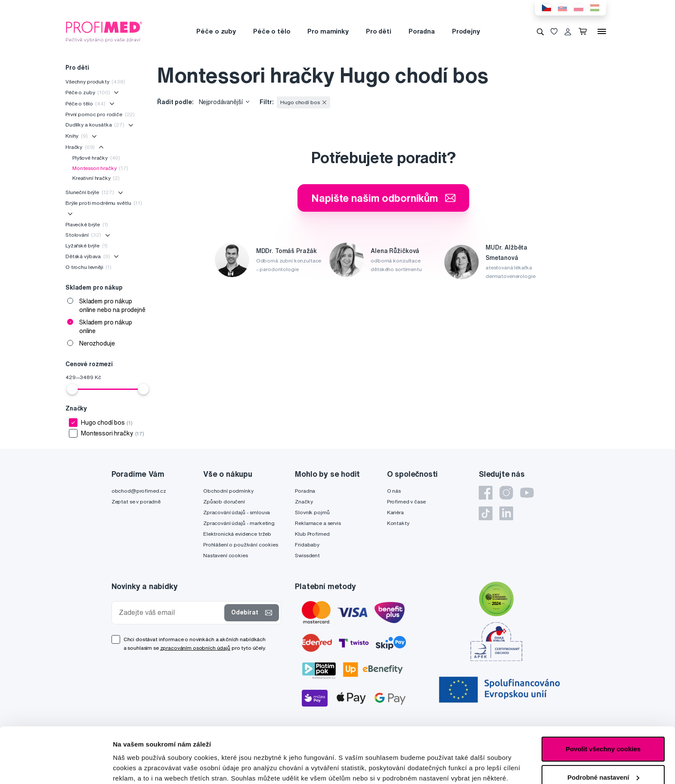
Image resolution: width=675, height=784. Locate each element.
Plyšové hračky (96, 158)
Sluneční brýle (90, 192)
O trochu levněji (88, 267)
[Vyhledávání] (540, 31)
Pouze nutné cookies (603, 750)
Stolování (83, 235)
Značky (304, 502)
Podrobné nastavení (144, 767)
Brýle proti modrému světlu (104, 203)
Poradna (422, 31)
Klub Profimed (312, 534)
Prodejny (466, 31)
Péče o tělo (272, 31)
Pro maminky (328, 31)
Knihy (77, 136)
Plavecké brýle (87, 224)
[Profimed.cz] (104, 31)
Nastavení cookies (226, 555)
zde (239, 743)
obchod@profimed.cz (139, 491)
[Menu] (602, 31)
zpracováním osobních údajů (195, 648)
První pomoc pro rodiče (100, 114)
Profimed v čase (406, 502)
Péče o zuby (216, 31)
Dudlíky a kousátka (95, 125)
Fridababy (307, 545)
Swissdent (307, 555)
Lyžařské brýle (87, 245)
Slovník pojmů (312, 512)
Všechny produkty (95, 82)
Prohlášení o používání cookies (241, 545)
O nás (394, 491)
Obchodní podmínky (228, 491)
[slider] (72, 389)
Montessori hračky (100, 168)
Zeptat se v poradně (136, 502)
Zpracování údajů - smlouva (237, 512)
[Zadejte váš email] (170, 613)
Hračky (80, 147)
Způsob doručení (224, 502)
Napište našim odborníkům (383, 198)
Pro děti (379, 31)
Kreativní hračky (96, 178)
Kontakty (398, 523)
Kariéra (395, 512)
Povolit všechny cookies (603, 693)
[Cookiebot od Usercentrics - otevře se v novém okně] (56, 767)
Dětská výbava (88, 256)
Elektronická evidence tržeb (237, 534)
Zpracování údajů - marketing (239, 523)
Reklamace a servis (318, 523)
